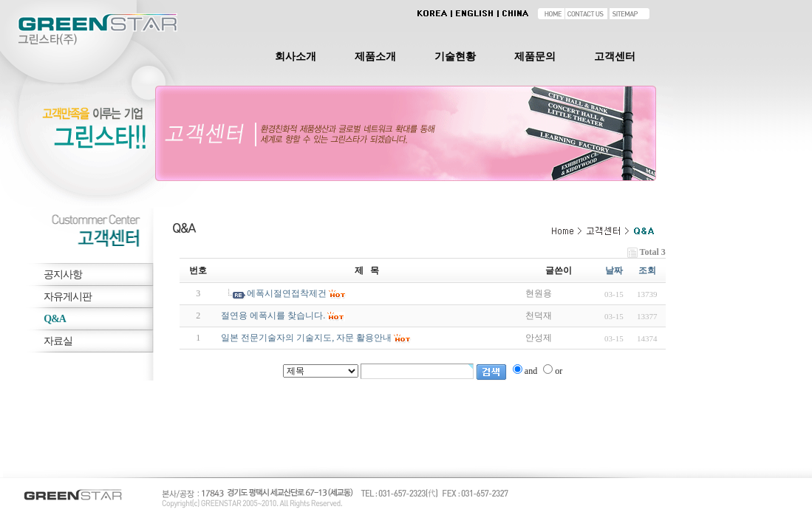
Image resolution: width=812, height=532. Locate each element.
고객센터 (615, 57)
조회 (647, 270)
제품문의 (535, 57)
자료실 (58, 341)
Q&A (55, 319)
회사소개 (296, 57)
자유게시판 (68, 297)
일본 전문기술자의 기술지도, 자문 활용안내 (306, 338)
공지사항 (63, 274)
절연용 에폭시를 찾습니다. (273, 316)
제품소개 (375, 57)
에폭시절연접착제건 (287, 293)
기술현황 (455, 57)
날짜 (614, 270)
